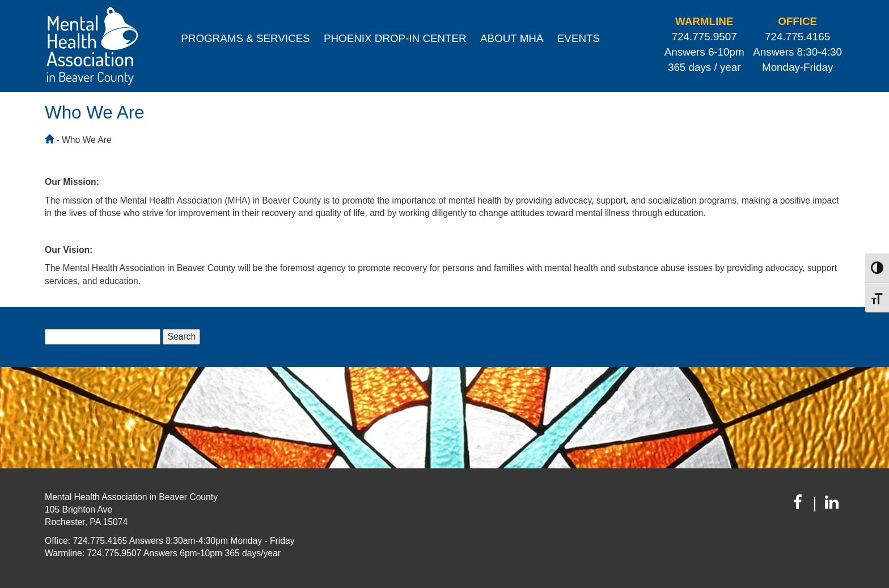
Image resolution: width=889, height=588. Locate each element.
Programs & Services (245, 38)
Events (579, 38)
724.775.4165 (797, 37)
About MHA (512, 38)
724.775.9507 (704, 37)
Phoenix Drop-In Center (395, 38)
